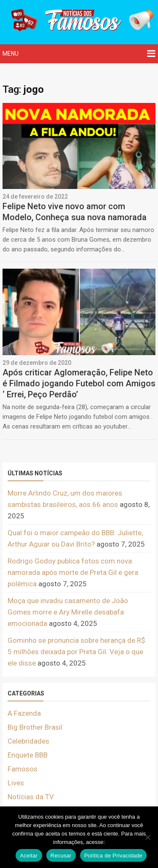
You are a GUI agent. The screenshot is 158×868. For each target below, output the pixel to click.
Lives (16, 783)
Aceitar (29, 856)
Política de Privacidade (113, 856)
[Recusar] (147, 837)
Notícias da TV (31, 797)
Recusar (61, 856)
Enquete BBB (28, 755)
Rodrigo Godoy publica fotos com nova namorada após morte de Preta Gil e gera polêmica (73, 572)
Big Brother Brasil (35, 727)
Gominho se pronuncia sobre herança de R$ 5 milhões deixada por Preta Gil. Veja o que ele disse (76, 652)
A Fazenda (24, 713)
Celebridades (28, 741)
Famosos (23, 769)
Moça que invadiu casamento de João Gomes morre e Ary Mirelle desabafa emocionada (68, 612)
